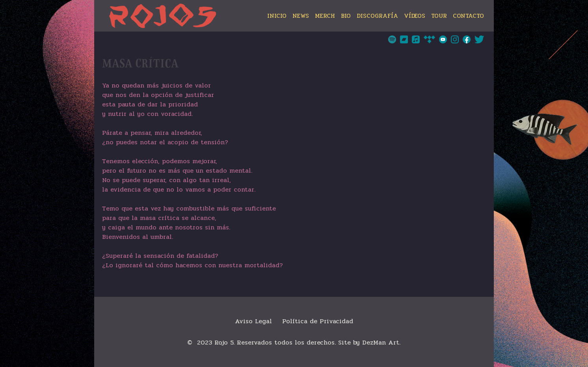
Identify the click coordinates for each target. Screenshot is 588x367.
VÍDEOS (415, 16)
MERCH (325, 16)
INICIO (277, 16)
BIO (346, 16)
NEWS (301, 16)
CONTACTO (468, 16)
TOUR (439, 16)
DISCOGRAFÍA (377, 16)
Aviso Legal (253, 321)
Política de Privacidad (318, 321)
